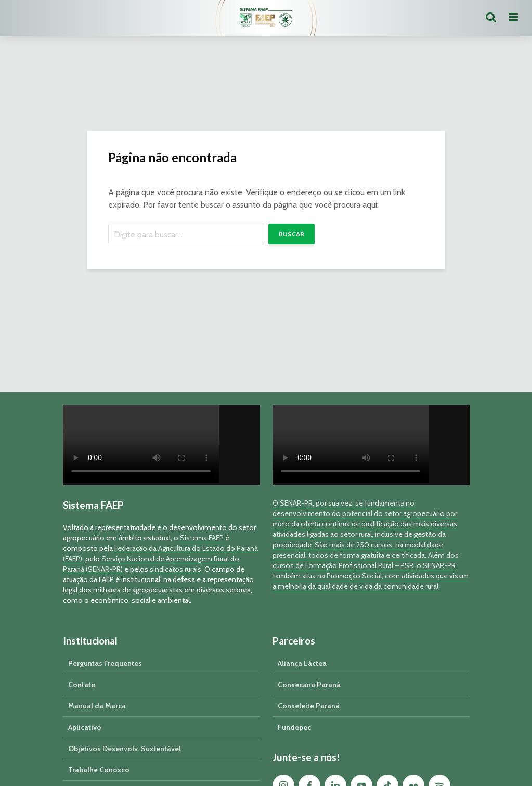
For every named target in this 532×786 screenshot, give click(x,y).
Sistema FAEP (202, 538)
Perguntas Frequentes (105, 663)
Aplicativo (85, 727)
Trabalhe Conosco (99, 770)
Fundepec (294, 727)
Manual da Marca (97, 706)
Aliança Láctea (302, 663)
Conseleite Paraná (309, 706)
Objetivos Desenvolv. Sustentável (125, 749)
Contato (82, 685)
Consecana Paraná (309, 685)
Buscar (291, 234)
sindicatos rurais (176, 569)
